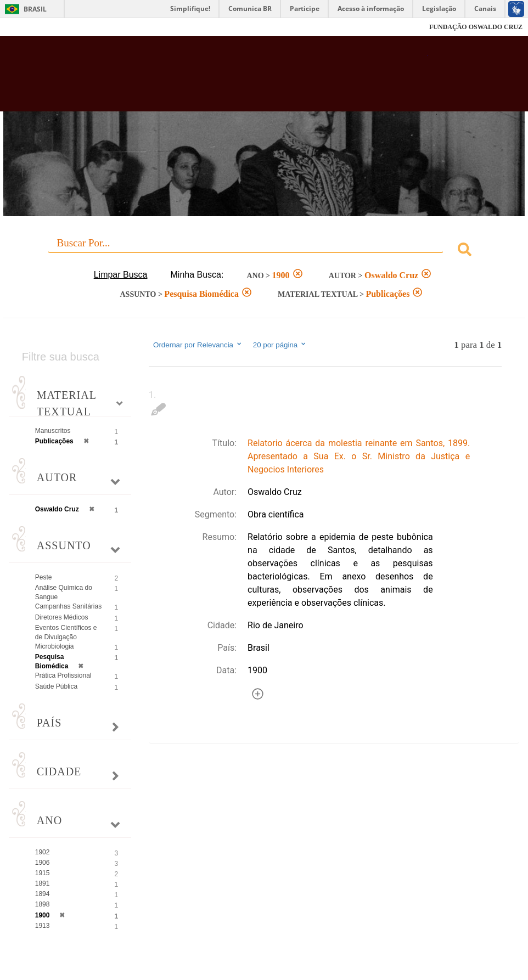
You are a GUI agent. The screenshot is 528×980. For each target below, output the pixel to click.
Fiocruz (33, 27)
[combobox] (264, 251)
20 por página (280, 345)
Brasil (35, 9)
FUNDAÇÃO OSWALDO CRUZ (476, 27)
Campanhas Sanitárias (68, 606)
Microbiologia (55, 646)
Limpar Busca (121, 275)
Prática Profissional (63, 675)
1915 (43, 873)
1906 (43, 863)
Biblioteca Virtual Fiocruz (227, 78)
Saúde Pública (56, 686)
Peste (44, 577)
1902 (43, 852)
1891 (43, 883)
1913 (43, 926)
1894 (43, 894)
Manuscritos (53, 431)
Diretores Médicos (62, 617)
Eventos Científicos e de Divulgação (66, 632)
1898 (43, 904)
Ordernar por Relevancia (198, 345)
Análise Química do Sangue (64, 592)
